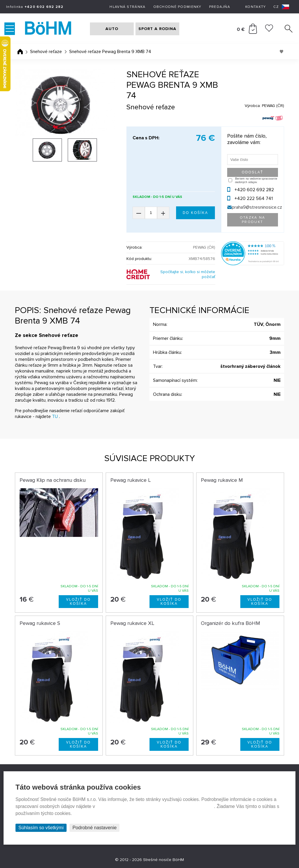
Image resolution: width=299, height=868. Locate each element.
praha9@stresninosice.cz (257, 207)
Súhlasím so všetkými (41, 828)
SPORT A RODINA (157, 29)
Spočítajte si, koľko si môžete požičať (188, 274)
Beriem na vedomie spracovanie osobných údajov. (256, 180)
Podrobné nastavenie (94, 828)
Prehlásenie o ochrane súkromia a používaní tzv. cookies (155, 806)
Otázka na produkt (253, 220)
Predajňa (220, 7)
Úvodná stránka (20, 52)
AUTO (112, 29)
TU (55, 417)
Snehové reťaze (46, 52)
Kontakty (255, 7)
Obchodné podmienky (177, 7)
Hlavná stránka (127, 7)
